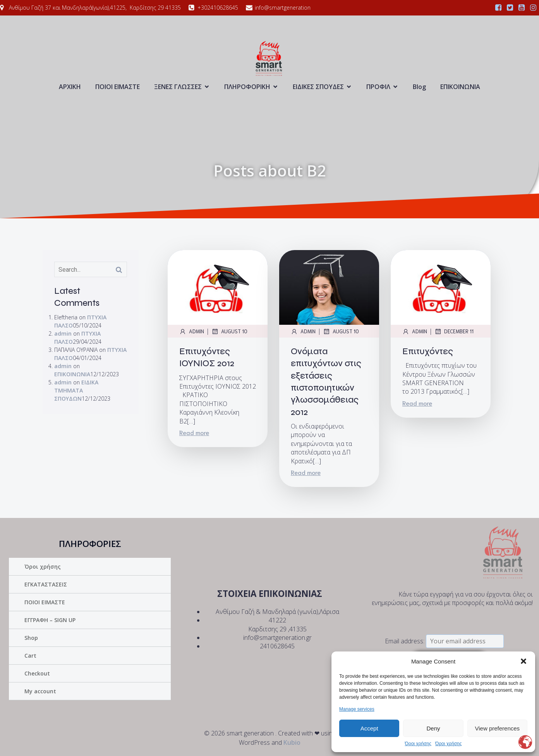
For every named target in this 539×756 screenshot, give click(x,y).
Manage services (357, 709)
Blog (419, 87)
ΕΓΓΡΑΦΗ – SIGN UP (50, 620)
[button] (524, 661)
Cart (30, 656)
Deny (433, 728)
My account (40, 691)
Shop (31, 638)
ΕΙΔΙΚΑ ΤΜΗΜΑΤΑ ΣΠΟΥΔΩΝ (76, 390)
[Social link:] (498, 8)
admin (63, 333)
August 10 (229, 331)
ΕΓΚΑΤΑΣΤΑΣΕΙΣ (46, 584)
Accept (369, 728)
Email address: (444, 641)
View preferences (498, 728)
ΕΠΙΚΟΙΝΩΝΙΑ (460, 87)
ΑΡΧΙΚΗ (70, 87)
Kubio (292, 742)
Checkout (37, 673)
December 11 (454, 331)
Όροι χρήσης (418, 744)
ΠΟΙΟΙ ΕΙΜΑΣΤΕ (118, 87)
